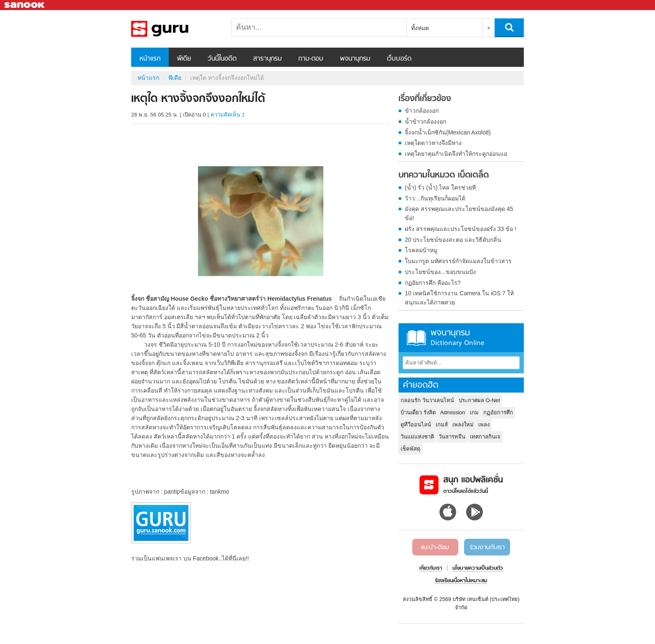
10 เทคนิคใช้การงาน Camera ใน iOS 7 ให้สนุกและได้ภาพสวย (459, 298)
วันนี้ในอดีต (222, 59)
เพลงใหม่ (463, 425)
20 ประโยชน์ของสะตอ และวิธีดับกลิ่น (453, 240)
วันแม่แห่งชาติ (417, 437)
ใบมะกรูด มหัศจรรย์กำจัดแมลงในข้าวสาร (458, 261)
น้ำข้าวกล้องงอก (425, 122)
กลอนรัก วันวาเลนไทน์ (427, 400)
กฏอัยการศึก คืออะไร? (433, 283)
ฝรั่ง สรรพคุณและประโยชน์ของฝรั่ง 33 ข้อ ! (461, 229)
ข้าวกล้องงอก (422, 111)
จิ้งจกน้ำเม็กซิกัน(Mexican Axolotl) (448, 132)
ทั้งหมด (420, 28)
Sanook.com (25, 5)
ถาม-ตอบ (311, 59)
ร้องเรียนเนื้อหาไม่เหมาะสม (461, 581)
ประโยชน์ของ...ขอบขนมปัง (440, 272)
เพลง (484, 425)
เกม (474, 412)
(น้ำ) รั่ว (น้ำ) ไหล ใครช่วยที (440, 188)
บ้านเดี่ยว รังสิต (418, 412)
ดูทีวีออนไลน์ (416, 425)
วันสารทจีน (452, 437)
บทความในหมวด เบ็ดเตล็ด (444, 175)
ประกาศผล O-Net (479, 400)
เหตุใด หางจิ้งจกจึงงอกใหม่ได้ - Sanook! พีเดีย (175, 29)
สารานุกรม (267, 59)
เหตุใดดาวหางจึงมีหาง (433, 143)
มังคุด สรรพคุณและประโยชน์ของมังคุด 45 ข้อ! (459, 213)
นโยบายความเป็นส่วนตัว (478, 568)
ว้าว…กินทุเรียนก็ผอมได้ (435, 198)
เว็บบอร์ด (399, 59)
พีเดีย (184, 59)
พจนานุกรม (355, 59)
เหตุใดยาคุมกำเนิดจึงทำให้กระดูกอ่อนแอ (456, 154)
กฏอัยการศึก (498, 412)
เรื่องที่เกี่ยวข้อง (425, 99)
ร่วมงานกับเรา (487, 548)
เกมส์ (442, 425)
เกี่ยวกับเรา (431, 568)
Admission (453, 412)
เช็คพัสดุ (410, 449)
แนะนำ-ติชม (435, 548)
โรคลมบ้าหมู (421, 250)
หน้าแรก (150, 59)
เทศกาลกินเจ (485, 437)
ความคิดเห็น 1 (228, 115)
